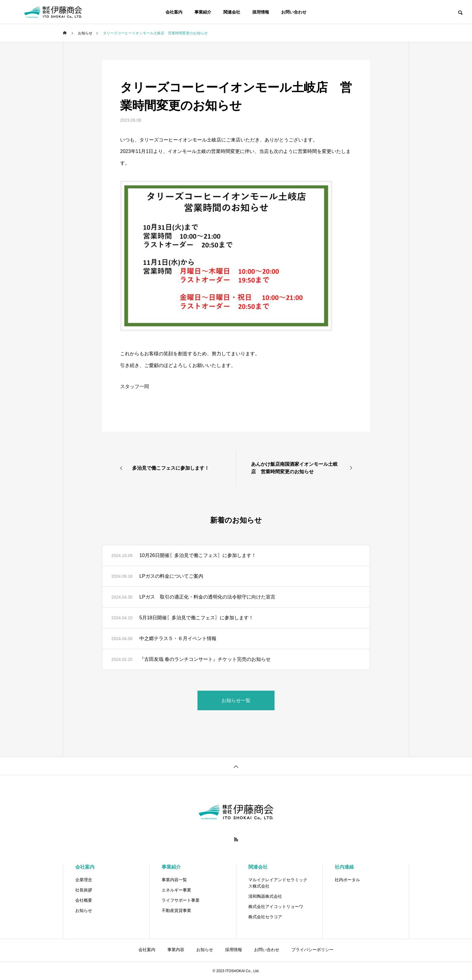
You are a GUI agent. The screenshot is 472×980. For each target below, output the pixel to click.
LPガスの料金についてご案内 (171, 576)
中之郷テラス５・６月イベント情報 (178, 638)
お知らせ (84, 910)
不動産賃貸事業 (176, 910)
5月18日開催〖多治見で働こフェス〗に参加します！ (196, 618)
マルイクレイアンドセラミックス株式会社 (278, 883)
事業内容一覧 (174, 880)
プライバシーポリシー (312, 950)
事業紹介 (203, 12)
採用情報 (261, 12)
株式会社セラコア (265, 917)
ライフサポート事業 (181, 900)
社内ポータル (347, 880)
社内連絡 (344, 867)
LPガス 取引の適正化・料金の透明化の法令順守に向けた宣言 (207, 597)
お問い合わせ (294, 12)
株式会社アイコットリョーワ (276, 907)
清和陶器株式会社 (265, 896)
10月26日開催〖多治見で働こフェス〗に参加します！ (198, 555)
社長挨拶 (84, 890)
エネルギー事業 (176, 890)
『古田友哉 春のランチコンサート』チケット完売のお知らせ (205, 659)
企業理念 (84, 880)
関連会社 (232, 12)
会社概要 (84, 900)
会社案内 (174, 12)
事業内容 (176, 950)
